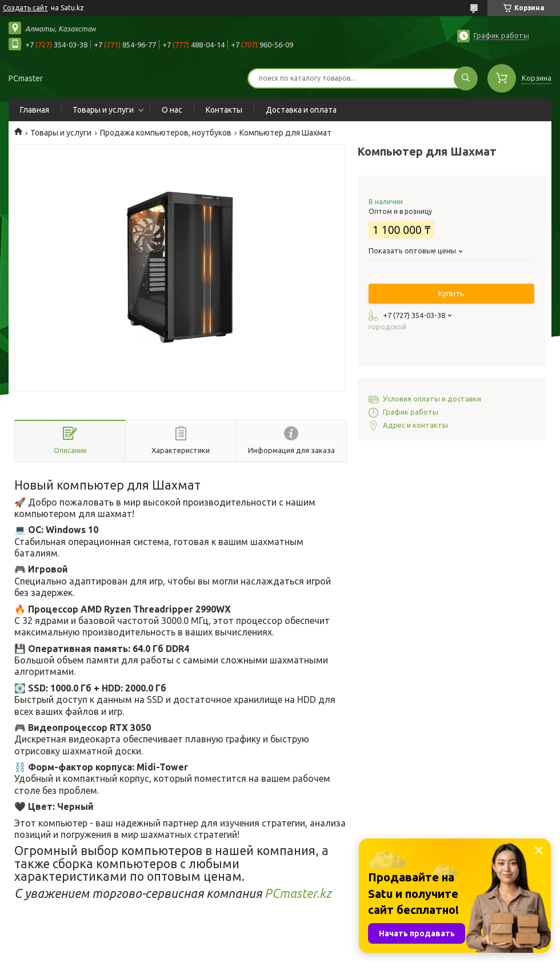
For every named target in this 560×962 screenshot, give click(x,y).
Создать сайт (25, 8)
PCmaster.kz (298, 893)
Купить (451, 293)
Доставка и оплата (301, 110)
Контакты (224, 110)
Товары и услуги (103, 110)
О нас (172, 110)
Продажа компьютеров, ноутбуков (166, 133)
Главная (35, 110)
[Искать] (466, 78)
